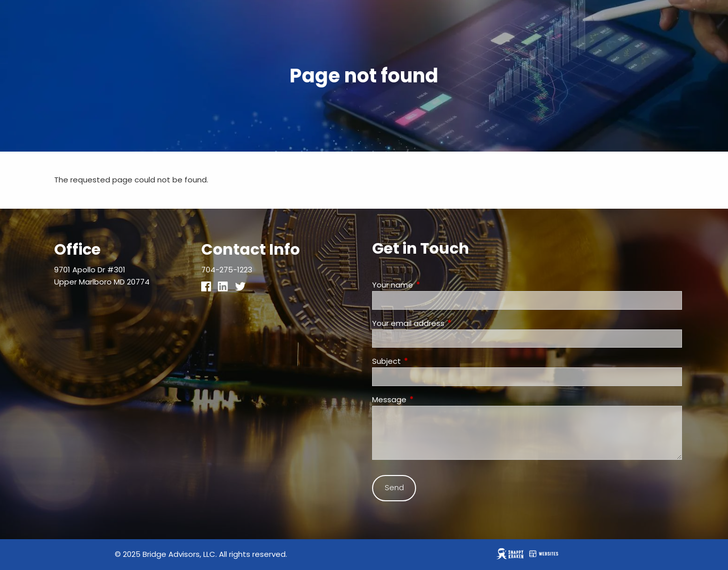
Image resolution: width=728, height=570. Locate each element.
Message (428, 399)
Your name (431, 285)
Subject (425, 361)
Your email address (447, 323)
